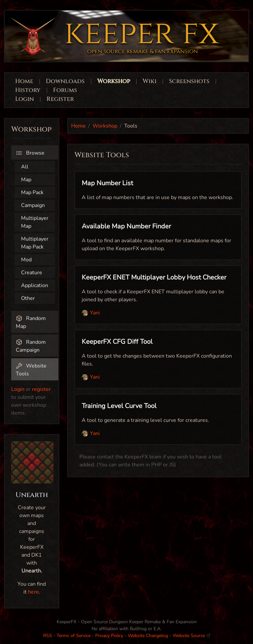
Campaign (33, 205)
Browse (30, 153)
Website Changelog (148, 636)
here (33, 592)
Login (25, 99)
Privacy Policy (109, 636)
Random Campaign (31, 346)
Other (28, 298)
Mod (26, 260)
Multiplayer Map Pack (35, 243)
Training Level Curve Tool (119, 406)
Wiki (150, 81)
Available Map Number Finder (126, 226)
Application (35, 285)
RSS (48, 636)
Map (26, 180)
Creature (32, 273)
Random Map (31, 322)
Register (60, 99)
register (41, 389)
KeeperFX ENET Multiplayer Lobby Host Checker (154, 277)
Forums (65, 90)
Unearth (32, 495)
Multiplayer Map (35, 222)
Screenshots (189, 81)
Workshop (114, 81)
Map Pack (32, 192)
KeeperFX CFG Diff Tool (117, 342)
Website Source (191, 636)
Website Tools (31, 370)
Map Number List (107, 183)
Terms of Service (74, 636)
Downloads (65, 81)
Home (24, 81)
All (25, 167)
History (28, 90)
